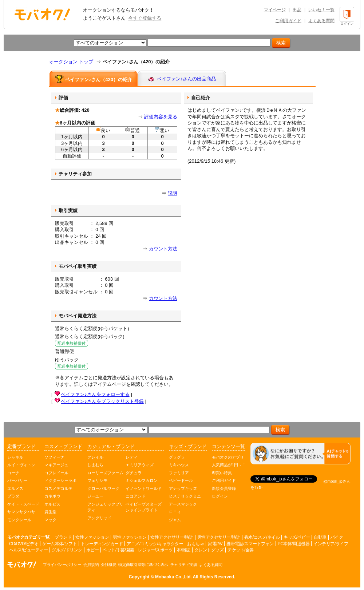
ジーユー (95, 496)
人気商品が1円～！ (229, 465)
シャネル (15, 457)
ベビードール (181, 480)
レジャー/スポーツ (155, 550)
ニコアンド (136, 496)
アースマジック (183, 504)
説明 (173, 193)
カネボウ (52, 496)
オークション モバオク (42, 14)
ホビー (93, 550)
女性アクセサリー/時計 (172, 537)
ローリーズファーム (105, 473)
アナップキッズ (183, 488)
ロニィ (175, 512)
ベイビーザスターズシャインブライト (144, 507)
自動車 (320, 537)
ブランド (63, 537)
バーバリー (17, 480)
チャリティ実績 (184, 565)
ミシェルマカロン (142, 480)
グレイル (95, 457)
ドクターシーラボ (60, 480)
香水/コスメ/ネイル (262, 537)
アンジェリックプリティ (105, 507)
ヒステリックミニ (185, 496)
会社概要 (108, 565)
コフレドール (56, 473)
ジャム (175, 520)
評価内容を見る (161, 117)
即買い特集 (222, 473)
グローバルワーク (103, 488)
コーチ (13, 473)
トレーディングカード (102, 544)
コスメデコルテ (58, 488)
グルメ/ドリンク (67, 550)
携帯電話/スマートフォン (250, 544)
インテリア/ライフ (331, 544)
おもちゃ (195, 544)
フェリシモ (97, 480)
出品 (297, 10)
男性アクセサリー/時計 (219, 537)
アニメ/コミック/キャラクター (155, 544)
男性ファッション (130, 537)
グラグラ (177, 457)
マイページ (275, 10)
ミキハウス (179, 465)
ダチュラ (134, 473)
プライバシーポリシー (62, 565)
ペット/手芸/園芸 (118, 550)
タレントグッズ (209, 550)
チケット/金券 (241, 550)
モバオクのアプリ (228, 457)
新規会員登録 (224, 488)
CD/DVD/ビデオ (24, 544)
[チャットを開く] (300, 454)
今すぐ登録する (145, 18)
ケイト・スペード (23, 504)
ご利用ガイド (288, 21)
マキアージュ (56, 465)
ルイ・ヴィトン (21, 465)
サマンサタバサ (21, 512)
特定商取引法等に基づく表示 (143, 565)
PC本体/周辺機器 (294, 544)
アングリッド (99, 518)
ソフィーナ (54, 457)
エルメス (15, 488)
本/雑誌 (183, 550)
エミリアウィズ (140, 465)
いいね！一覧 (321, 10)
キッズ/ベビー (297, 537)
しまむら (95, 465)
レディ (132, 457)
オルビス (52, 504)
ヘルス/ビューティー (28, 550)
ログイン (220, 496)
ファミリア (179, 473)
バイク (337, 537)
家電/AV (215, 544)
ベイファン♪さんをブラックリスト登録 (102, 401)
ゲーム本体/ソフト (60, 544)
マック (50, 520)
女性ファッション (92, 537)
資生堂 (50, 512)
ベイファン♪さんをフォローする (95, 394)
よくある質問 (321, 21)
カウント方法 (163, 249)
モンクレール (19, 520)
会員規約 (91, 565)
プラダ (13, 496)
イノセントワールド (144, 488)
